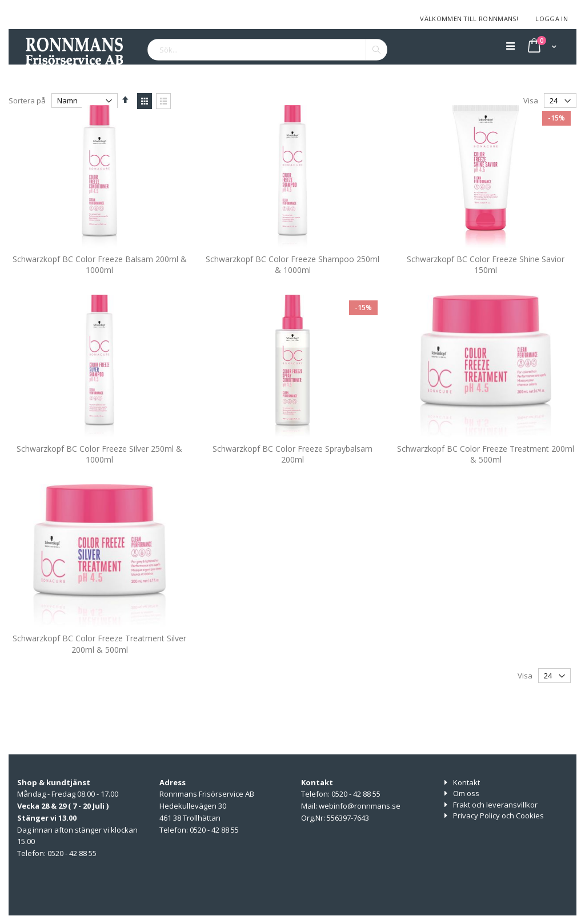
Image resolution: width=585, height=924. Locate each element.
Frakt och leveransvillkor (495, 805)
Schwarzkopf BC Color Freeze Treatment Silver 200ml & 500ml (99, 666)
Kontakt (466, 782)
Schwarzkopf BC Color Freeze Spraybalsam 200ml (292, 476)
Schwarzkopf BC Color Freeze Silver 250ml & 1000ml (99, 476)
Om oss (466, 793)
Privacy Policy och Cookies (498, 815)
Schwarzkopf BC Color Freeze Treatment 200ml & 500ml (486, 476)
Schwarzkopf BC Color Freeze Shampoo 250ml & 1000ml (292, 286)
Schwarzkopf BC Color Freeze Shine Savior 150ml (486, 286)
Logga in (552, 19)
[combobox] (267, 50)
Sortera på (27, 101)
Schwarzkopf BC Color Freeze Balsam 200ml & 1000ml (100, 286)
